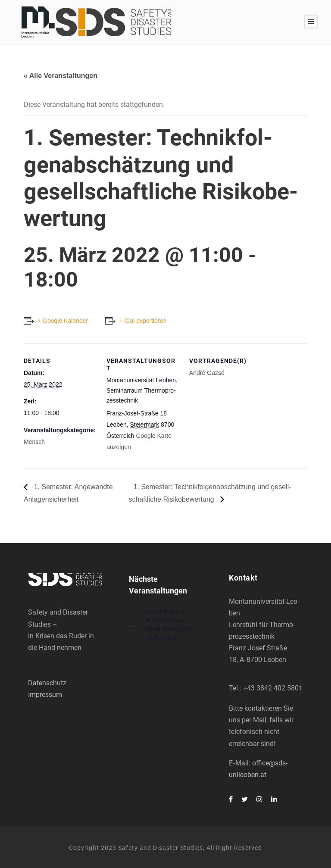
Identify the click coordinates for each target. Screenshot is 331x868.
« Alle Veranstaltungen (61, 76)
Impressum (45, 695)
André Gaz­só (207, 373)
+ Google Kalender (63, 321)
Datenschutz (47, 683)
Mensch (34, 442)
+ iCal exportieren (143, 321)
